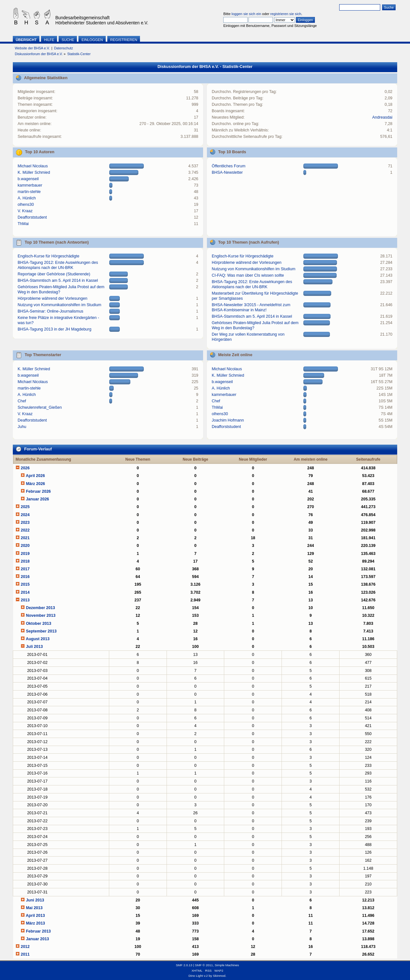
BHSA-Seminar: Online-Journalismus (50, 311)
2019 (25, 554)
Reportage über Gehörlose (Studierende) (54, 274)
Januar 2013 (37, 939)
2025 (25, 507)
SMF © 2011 (204, 965)
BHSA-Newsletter (227, 172)
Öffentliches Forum (229, 166)
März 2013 (36, 923)
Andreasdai (382, 117)
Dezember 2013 (41, 608)
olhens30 (26, 205)
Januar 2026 (37, 499)
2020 (25, 546)
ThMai (23, 224)
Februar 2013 (38, 931)
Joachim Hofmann (228, 420)
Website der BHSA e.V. (32, 48)
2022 (25, 530)
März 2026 (36, 484)
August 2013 (37, 639)
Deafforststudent (32, 217)
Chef (22, 401)
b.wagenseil (28, 179)
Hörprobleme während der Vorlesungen (53, 298)
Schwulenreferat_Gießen (40, 407)
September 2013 (41, 631)
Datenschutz (64, 48)
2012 (25, 947)
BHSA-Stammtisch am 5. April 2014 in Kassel (58, 281)
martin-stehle (29, 192)
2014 (25, 592)
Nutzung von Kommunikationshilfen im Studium (59, 305)
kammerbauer (30, 185)
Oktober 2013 (39, 624)
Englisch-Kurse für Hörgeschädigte (49, 256)
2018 (25, 561)
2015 (25, 584)
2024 (25, 515)
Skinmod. (220, 976)
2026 (25, 468)
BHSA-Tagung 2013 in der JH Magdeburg (54, 329)
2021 (25, 538)
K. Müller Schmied (34, 172)
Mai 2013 (34, 908)
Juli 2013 (34, 647)
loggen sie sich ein (246, 14)
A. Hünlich (27, 198)
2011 (25, 954)
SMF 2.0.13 (184, 965)
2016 (25, 577)
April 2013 (35, 916)
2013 (25, 600)
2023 (25, 523)
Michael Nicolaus (33, 166)
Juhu (22, 427)
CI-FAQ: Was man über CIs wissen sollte (248, 275)
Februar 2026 (38, 491)
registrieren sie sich (286, 14)
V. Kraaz (25, 211)
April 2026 (35, 476)
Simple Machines (227, 965)
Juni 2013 (35, 900)
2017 (25, 569)
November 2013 (41, 616)
